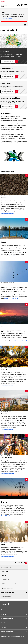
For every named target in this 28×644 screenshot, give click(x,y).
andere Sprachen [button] (6, 597)
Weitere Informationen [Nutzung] (7, 429)
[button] (25, 25)
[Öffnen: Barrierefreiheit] (19, 6)
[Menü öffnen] (26, 6)
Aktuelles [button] (4, 623)
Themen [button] (3, 627)
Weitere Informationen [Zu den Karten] (8, 62)
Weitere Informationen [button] (8, 632)
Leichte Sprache (7, 588)
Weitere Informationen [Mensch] (7, 557)
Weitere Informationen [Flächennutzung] (8, 77)
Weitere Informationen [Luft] (10, 298)
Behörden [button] (4, 614)
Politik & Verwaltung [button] (7, 619)
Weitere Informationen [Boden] (7, 214)
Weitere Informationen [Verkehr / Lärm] (7, 473)
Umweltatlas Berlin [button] (7, 567)
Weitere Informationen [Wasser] (15, 256)
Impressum (5, 571)
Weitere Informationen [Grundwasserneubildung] (8, 107)
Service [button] (3, 610)
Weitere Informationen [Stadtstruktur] (8, 92)
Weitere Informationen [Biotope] (7, 385)
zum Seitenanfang (20, 563)
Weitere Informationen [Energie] (7, 516)
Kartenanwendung (7, 18)
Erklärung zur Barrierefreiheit (10, 584)
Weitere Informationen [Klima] (20, 341)
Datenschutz (5, 580)
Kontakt (4, 575)
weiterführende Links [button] (7, 592)
